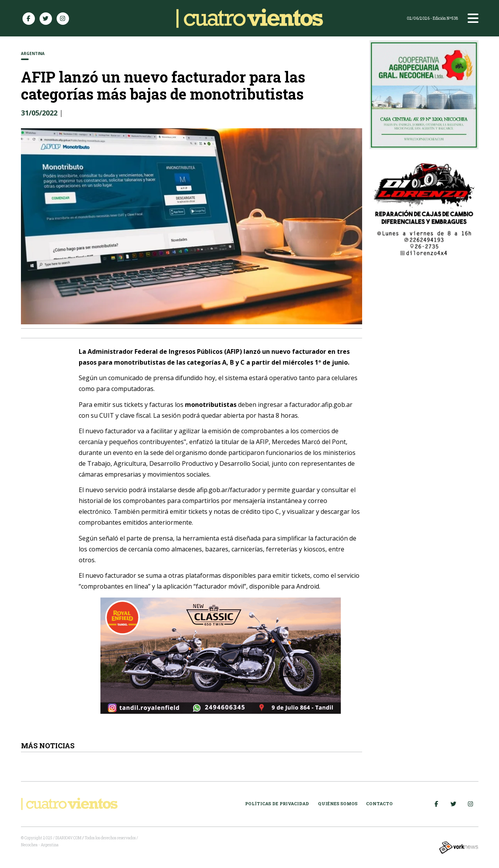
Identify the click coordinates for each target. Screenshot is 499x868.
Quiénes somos (338, 803)
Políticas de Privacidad (277, 803)
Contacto (379, 803)
